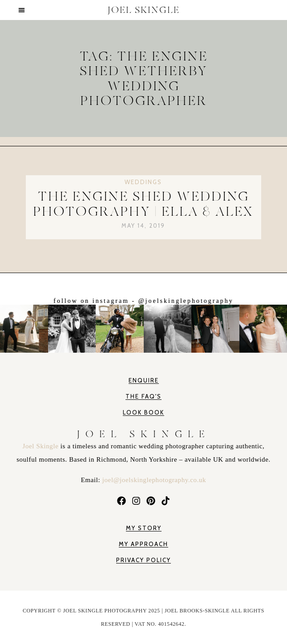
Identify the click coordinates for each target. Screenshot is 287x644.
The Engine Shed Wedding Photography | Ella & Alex (143, 204)
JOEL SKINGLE (144, 10)
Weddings (143, 182)
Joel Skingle (42, 446)
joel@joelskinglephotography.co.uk (154, 480)
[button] (22, 10)
